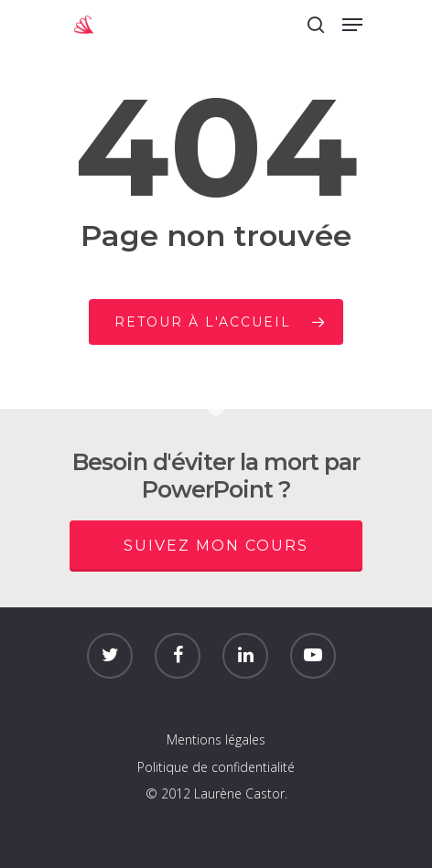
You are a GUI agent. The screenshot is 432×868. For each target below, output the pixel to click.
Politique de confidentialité (216, 767)
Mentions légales (216, 739)
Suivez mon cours (216, 546)
